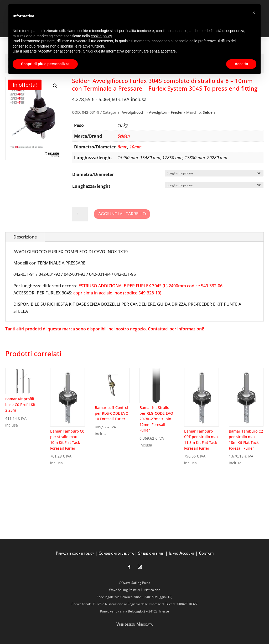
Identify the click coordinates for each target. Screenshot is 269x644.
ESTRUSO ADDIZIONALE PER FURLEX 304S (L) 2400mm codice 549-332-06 (151, 286)
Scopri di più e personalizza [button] (45, 64)
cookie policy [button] (101, 36)
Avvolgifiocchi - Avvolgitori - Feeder (152, 112)
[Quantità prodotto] (80, 214)
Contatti (206, 553)
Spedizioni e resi (151, 553)
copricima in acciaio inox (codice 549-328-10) (117, 293)
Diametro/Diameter (93, 174)
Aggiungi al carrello (122, 214)
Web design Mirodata (134, 624)
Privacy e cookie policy (75, 553)
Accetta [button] (241, 64)
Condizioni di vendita (116, 553)
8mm (123, 147)
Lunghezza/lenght (91, 186)
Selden (209, 112)
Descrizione (25, 237)
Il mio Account (182, 553)
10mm (136, 147)
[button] (55, 86)
